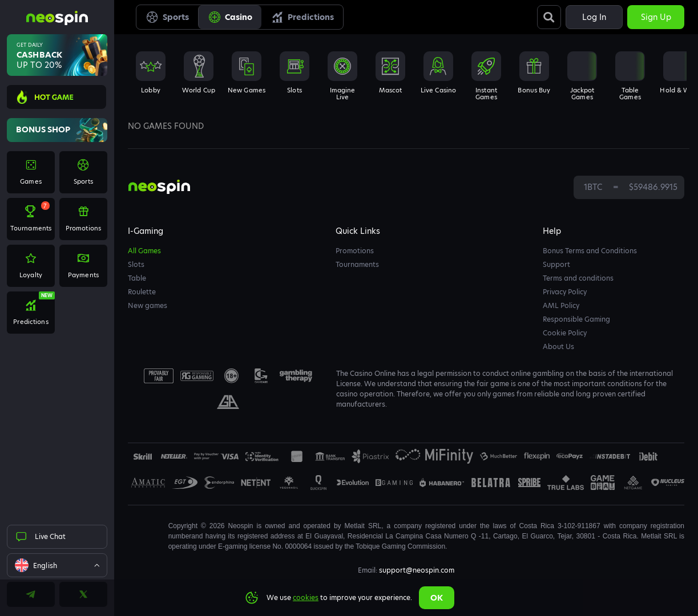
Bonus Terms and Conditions (590, 251)
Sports (167, 17)
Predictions (302, 17)
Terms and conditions (578, 278)
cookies (306, 597)
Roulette (142, 292)
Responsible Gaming (576, 319)
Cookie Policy (565, 333)
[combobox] (57, 565)
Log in (594, 17)
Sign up (656, 17)
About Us (558, 346)
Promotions (355, 251)
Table (137, 278)
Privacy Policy (565, 292)
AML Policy (561, 305)
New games (148, 305)
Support (556, 264)
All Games (144, 251)
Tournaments (357, 264)
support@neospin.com (417, 570)
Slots (136, 264)
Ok (437, 598)
